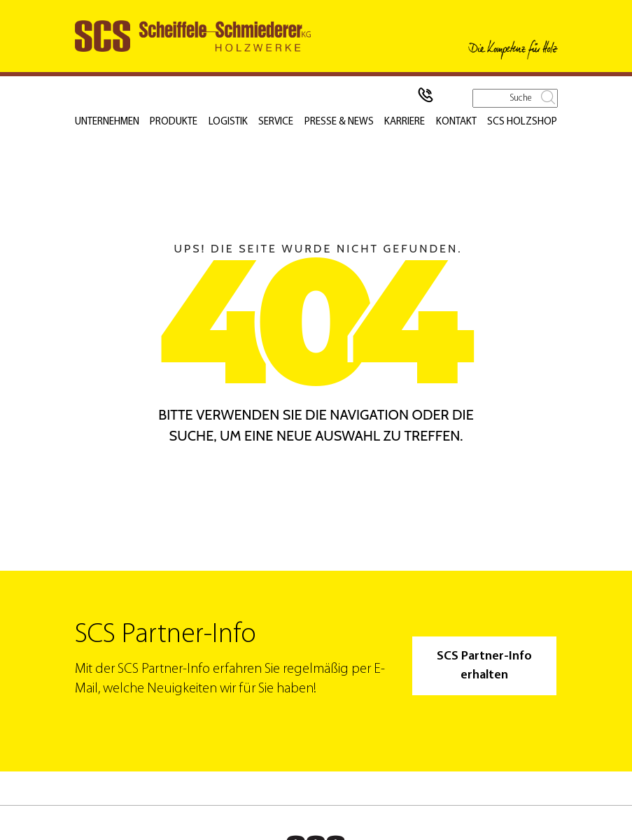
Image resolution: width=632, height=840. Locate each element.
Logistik (230, 122)
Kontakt (459, 122)
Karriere (407, 122)
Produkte (175, 122)
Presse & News (341, 122)
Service (278, 122)
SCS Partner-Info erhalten (484, 666)
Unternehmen (107, 122)
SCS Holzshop (525, 122)
